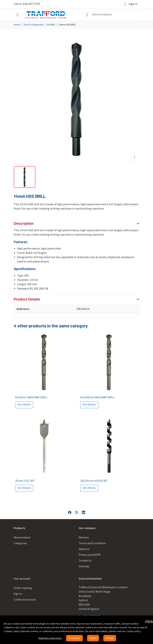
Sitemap (84, 567)
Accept (111, 638)
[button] (147, 621)
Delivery (84, 538)
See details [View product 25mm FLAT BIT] (24, 488)
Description (24, 223)
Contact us (85, 561)
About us (84, 549)
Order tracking (23, 588)
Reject (94, 638)
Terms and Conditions (92, 544)
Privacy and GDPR (90, 555)
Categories (20, 544)
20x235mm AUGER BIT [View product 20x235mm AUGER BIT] (94, 481)
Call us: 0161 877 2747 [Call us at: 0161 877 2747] (27, 4)
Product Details (27, 299)
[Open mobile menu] (18, 15)
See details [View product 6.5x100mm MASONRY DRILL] (89, 405)
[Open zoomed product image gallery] (135, 157)
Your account (22, 579)
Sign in (18, 594)
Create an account (25, 600)
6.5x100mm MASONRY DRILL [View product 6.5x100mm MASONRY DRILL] (97, 398)
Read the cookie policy (50, 638)
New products (22, 538)
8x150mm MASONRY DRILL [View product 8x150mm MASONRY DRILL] (31, 398)
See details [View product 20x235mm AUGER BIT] (89, 488)
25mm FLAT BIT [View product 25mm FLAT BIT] (25, 481)
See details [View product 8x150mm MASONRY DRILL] (24, 405)
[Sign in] (131, 4)
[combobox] (112, 15)
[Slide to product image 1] (25, 177)
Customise (75, 638)
